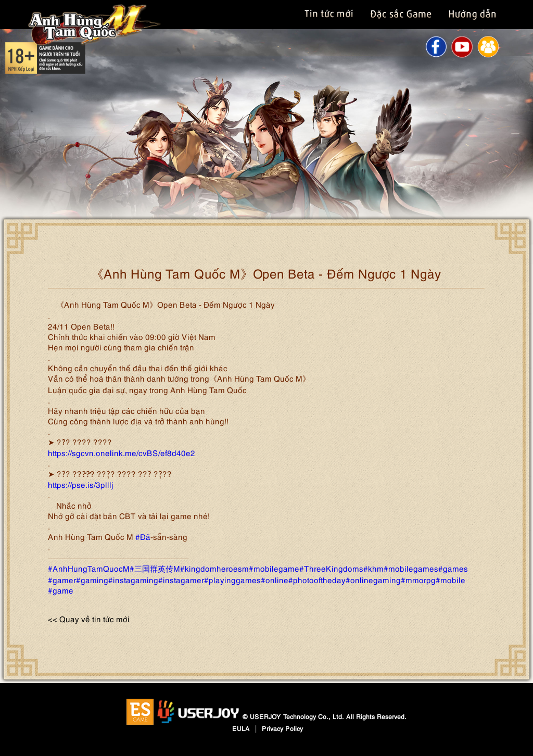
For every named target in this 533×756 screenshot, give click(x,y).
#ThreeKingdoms (331, 568)
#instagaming (133, 579)
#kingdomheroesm (214, 568)
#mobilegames (411, 568)
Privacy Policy (282, 728)
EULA (241, 728)
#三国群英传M (155, 568)
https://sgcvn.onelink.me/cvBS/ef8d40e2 (122, 452)
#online (275, 579)
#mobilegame (274, 568)
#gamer (62, 579)
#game (61, 590)
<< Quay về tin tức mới (89, 619)
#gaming (92, 579)
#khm (373, 568)
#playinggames (232, 579)
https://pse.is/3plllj (81, 484)
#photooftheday (317, 579)
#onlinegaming (373, 579)
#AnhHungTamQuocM (89, 568)
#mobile (450, 579)
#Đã (143, 536)
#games (453, 568)
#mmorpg (418, 579)
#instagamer (181, 579)
